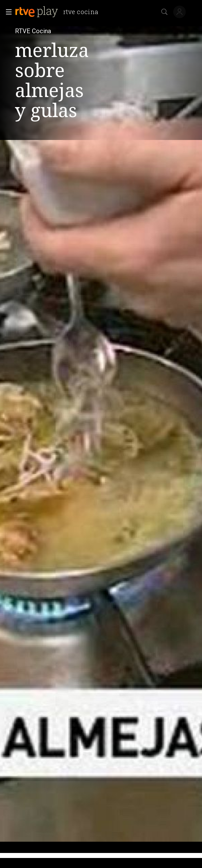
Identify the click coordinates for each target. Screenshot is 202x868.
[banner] (59, 12)
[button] (7, 12)
